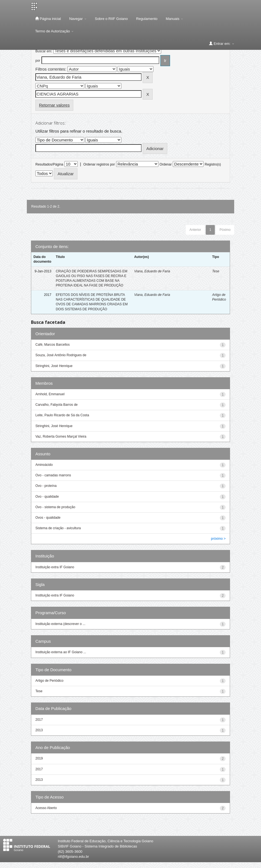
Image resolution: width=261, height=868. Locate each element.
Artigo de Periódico (49, 681)
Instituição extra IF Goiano (55, 567)
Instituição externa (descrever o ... (60, 624)
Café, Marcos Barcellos (53, 345)
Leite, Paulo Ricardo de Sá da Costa (62, 415)
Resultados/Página (49, 164)
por (38, 61)
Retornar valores (54, 105)
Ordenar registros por (99, 164)
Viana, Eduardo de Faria (152, 271)
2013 (39, 730)
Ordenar (166, 164)
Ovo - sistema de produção (55, 507)
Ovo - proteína (46, 486)
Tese (216, 271)
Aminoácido (44, 465)
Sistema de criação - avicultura (58, 528)
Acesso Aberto (46, 808)
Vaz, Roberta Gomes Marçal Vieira (61, 436)
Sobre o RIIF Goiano (111, 19)
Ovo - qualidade (47, 497)
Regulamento (147, 19)
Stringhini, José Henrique (54, 366)
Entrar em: (222, 43)
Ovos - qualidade (48, 518)
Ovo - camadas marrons (53, 475)
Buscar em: (44, 51)
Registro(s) (213, 164)
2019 (39, 758)
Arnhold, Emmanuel (50, 394)
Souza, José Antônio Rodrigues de (61, 355)
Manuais (175, 19)
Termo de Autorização (54, 31)
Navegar (78, 19)
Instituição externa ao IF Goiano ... (61, 652)
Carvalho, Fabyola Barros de (57, 405)
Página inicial (48, 19)
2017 (39, 720)
